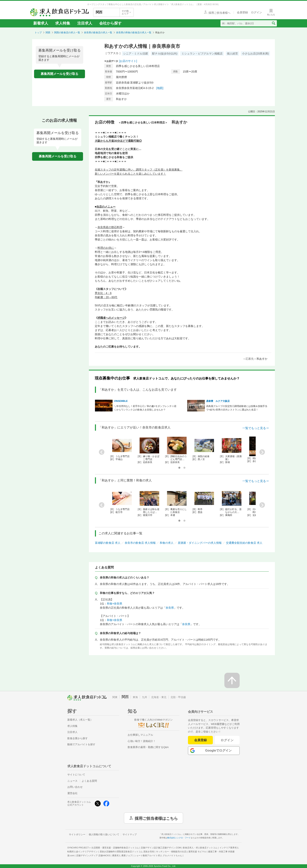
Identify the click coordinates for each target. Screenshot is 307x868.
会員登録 (200, 740)
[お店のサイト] (128, 61)
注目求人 (85, 23)
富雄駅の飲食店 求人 (108, 543)
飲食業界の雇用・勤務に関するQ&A (148, 747)
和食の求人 (167, 543)
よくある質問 (89, 781)
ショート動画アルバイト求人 (158, 855)
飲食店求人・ (200, 848)
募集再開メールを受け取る (60, 74)
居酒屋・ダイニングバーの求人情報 (200, 543)
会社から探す (110, 23)
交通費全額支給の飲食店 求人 (244, 543)
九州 (144, 697)
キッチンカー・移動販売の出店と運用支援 (181, 852)
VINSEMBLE (121, 401)
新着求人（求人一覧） (80, 720)
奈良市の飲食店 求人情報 (140, 543)
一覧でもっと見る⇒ (256, 428)
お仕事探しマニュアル (140, 735)
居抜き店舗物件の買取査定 (127, 852)
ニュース (72, 781)
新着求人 (41, 23)
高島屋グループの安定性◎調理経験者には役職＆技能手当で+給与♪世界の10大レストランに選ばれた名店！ (237, 408)
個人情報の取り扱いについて (104, 834)
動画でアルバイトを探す (81, 744)
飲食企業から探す (78, 738)
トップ (38, 33)
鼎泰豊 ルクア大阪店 (218, 401)
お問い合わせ (75, 787)
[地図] (160, 88)
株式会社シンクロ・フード (179, 838)
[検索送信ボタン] (273, 23)
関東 (115, 697)
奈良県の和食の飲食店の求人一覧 (134, 33)
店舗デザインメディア (93, 855)
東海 (135, 697)
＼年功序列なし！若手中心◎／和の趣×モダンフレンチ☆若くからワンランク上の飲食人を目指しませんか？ (145, 408)
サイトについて (76, 775)
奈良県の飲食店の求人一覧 (98, 33)
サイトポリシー (77, 834)
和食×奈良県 (115, 604)
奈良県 (170, 608)
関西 (48, 33)
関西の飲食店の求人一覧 (67, 33)
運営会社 (72, 793)
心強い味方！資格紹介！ (142, 741)
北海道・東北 (159, 697)
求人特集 (63, 23)
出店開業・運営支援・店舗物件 (115, 848)
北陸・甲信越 (178, 697)
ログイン (227, 740)
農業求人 (122, 855)
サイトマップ (130, 834)
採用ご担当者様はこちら (156, 818)
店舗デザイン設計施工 (161, 848)
